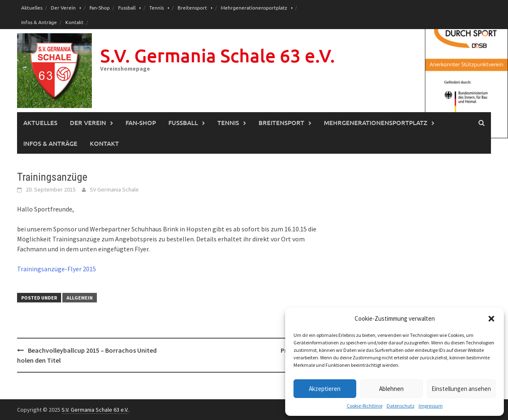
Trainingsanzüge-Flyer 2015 (57, 269)
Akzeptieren (325, 389)
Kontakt (74, 22)
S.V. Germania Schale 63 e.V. (218, 55)
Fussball (127, 7)
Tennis (157, 7)
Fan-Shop (100, 7)
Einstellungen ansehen (461, 389)
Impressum (431, 406)
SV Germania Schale (114, 189)
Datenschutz (401, 406)
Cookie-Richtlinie (365, 406)
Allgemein (80, 298)
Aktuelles (32, 7)
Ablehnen (391, 389)
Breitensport (192, 7)
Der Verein (63, 7)
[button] (491, 319)
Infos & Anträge (39, 22)
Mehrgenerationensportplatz (254, 7)
